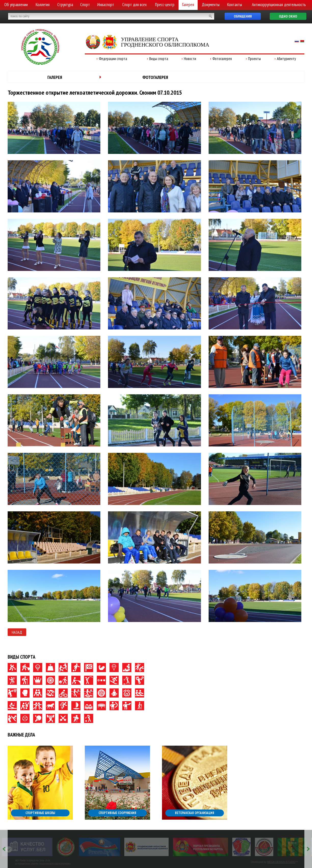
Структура (65, 5)
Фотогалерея (222, 59)
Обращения (243, 16)
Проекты (254, 59)
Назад (17, 632)
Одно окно (288, 16)
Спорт (85, 5)
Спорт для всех (134, 5)
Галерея (188, 5)
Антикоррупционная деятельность (279, 5)
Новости (190, 59)
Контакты (235, 5)
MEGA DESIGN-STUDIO (281, 862)
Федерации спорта (113, 59)
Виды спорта (159, 59)
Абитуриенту (286, 59)
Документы (211, 5)
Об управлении (16, 5)
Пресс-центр (165, 5)
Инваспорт (106, 5)
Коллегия (43, 5)
